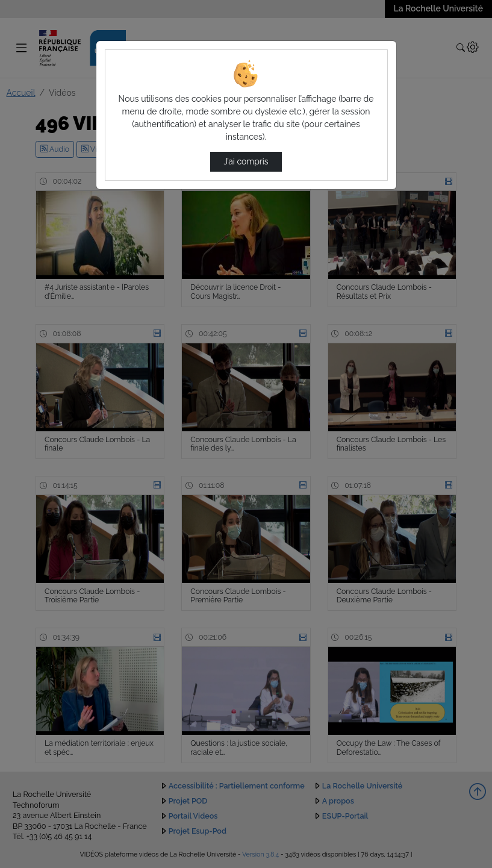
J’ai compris (246, 161)
